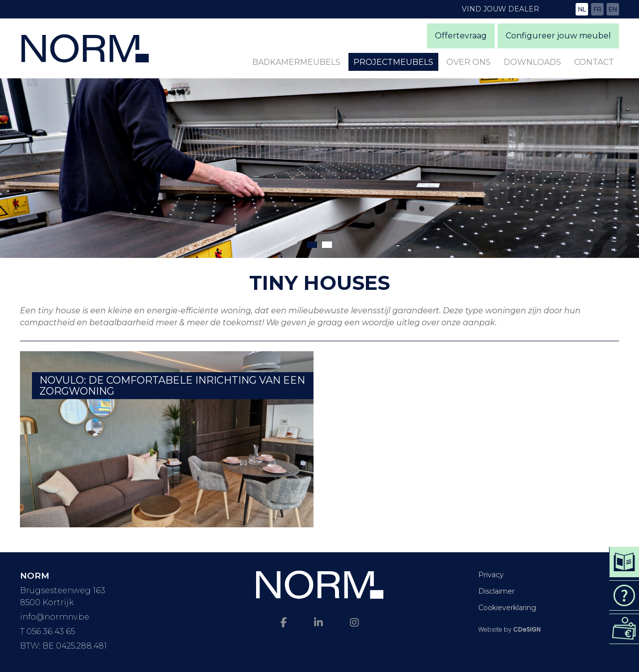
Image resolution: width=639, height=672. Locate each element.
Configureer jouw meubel (558, 36)
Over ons (469, 62)
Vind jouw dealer (500, 9)
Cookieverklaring (507, 608)
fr (598, 9)
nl (582, 9)
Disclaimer (496, 591)
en (613, 9)
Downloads (532, 62)
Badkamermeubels (296, 62)
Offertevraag (461, 36)
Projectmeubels (393, 62)
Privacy (491, 575)
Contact (594, 62)
